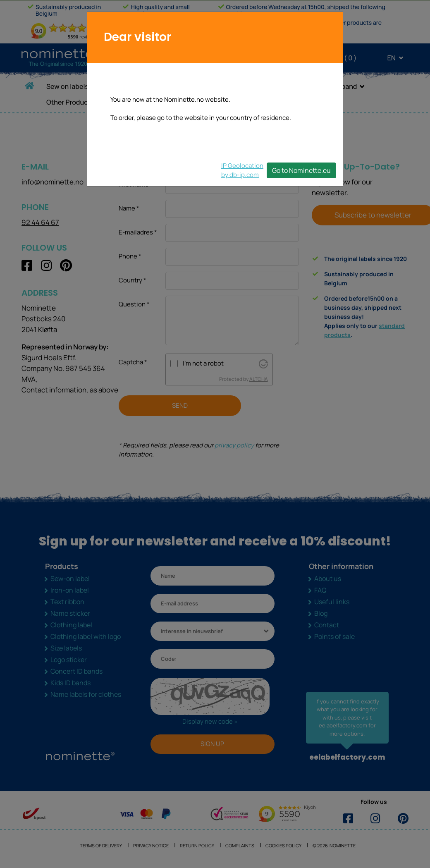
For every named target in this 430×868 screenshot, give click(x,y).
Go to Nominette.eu (301, 170)
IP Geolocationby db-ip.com (242, 170)
